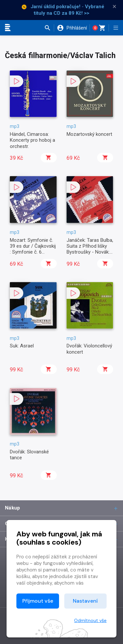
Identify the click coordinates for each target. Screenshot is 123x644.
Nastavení (85, 601)
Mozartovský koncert (89, 134)
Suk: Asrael (22, 346)
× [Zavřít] (114, 7)
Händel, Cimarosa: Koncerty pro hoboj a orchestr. (32, 140)
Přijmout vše (38, 601)
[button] (49, 28)
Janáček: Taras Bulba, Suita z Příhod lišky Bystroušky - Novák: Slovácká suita (90, 249)
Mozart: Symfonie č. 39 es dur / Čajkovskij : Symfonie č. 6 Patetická (33, 249)
